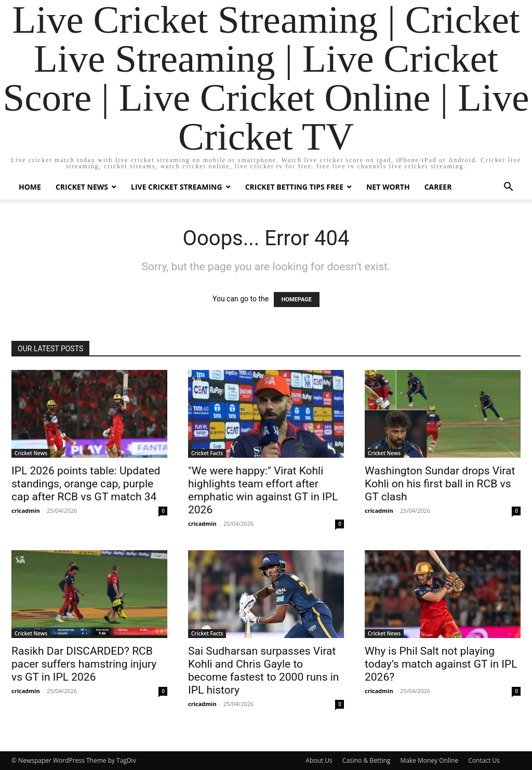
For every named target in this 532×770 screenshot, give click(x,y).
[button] (508, 188)
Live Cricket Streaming (177, 187)
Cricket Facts (207, 453)
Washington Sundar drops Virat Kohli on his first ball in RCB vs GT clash (440, 484)
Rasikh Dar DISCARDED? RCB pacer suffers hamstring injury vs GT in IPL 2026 (84, 664)
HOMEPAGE (297, 300)
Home (30, 187)
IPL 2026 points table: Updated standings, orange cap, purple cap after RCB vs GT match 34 (86, 484)
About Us (319, 760)
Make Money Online (429, 760)
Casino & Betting (366, 760)
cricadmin (26, 510)
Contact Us (484, 760)
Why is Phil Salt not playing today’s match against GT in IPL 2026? (441, 664)
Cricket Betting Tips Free (294, 187)
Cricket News (82, 187)
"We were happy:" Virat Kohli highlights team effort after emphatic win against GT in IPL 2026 (263, 490)
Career (438, 187)
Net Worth (388, 187)
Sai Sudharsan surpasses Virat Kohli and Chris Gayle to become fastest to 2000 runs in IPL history (263, 671)
